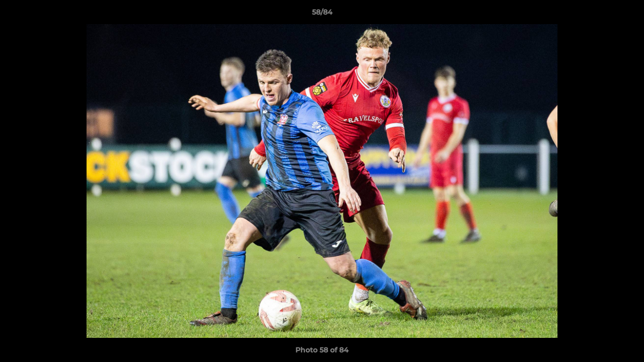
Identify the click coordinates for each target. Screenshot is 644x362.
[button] (626, 15)
